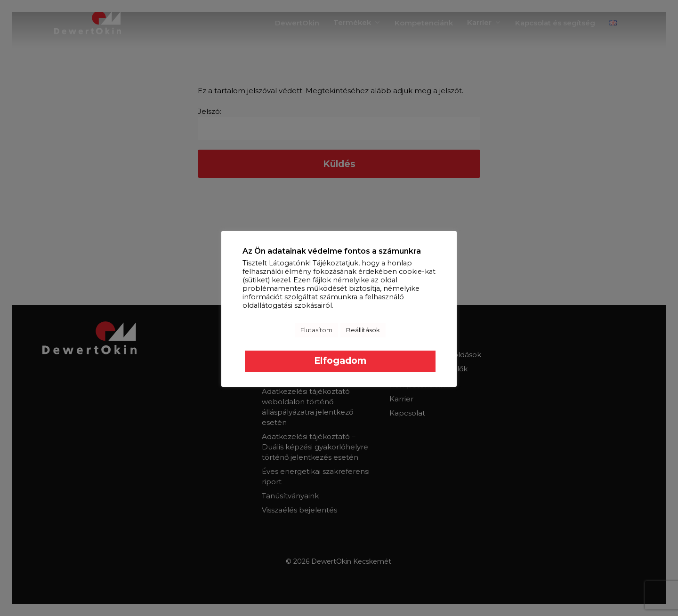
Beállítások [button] (363, 330)
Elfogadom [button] (340, 360)
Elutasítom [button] (316, 330)
